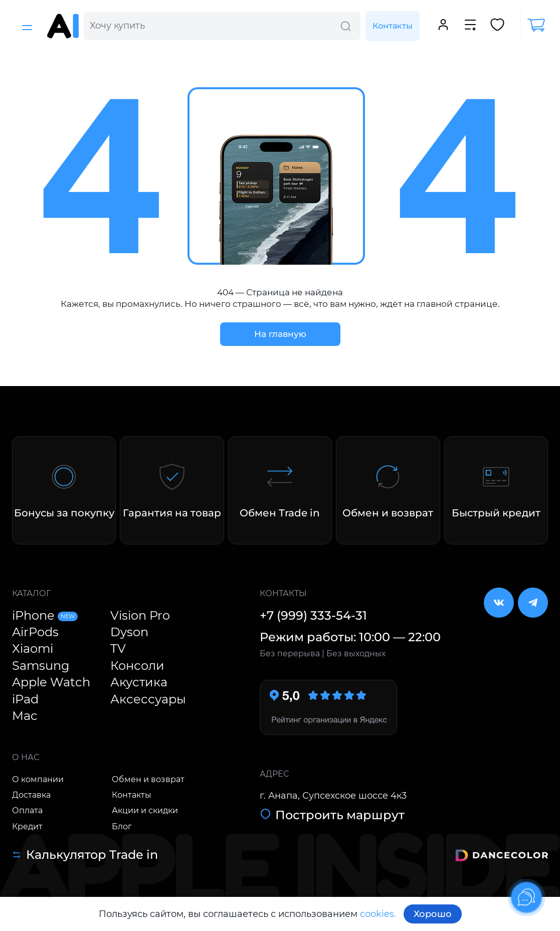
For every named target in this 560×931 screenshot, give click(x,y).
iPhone (45, 615)
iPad (25, 699)
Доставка (31, 795)
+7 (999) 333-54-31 (313, 615)
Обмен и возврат (148, 779)
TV (118, 648)
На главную (280, 334)
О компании (38, 779)
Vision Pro (140, 615)
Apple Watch (51, 682)
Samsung (41, 666)
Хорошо (433, 914)
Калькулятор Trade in (85, 855)
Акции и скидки (145, 810)
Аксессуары (148, 699)
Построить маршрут (332, 815)
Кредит (27, 826)
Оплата (27, 810)
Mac (25, 716)
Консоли (137, 666)
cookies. (378, 914)
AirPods (35, 632)
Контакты (393, 26)
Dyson (129, 632)
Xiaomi (33, 648)
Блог (122, 826)
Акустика (139, 682)
